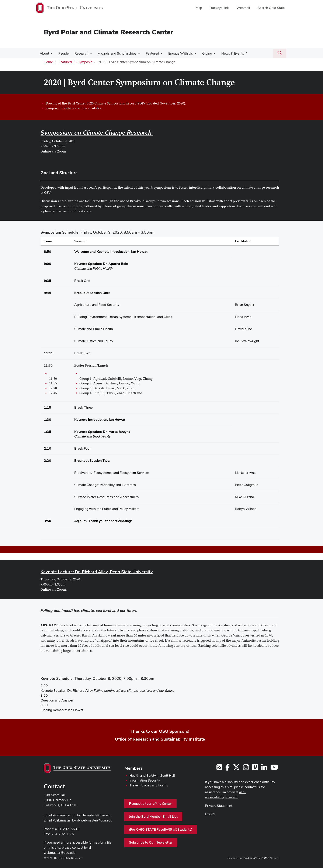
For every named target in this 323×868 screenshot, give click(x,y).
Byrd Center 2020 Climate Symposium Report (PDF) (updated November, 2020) (126, 103)
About (44, 53)
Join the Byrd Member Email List (153, 816)
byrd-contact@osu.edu (94, 815)
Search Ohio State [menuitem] (271, 8)
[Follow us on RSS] (219, 768)
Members (133, 768)
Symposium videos (60, 108)
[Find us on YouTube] (274, 768)
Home (48, 62)
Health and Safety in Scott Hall (152, 776)
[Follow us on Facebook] (228, 768)
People (62, 53)
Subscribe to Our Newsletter (151, 842)
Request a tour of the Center (150, 804)
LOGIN (210, 814)
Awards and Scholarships (114, 53)
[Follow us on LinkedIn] (264, 768)
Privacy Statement (219, 806)
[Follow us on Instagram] (246, 768)
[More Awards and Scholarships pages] (135, 55)
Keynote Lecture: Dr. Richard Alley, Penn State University (97, 572)
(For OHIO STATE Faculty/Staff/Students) (161, 829)
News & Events (226, 53)
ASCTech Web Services (266, 858)
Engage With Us (176, 53)
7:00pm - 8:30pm (53, 584)
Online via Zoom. (54, 590)
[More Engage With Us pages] (190, 55)
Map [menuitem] (199, 8)
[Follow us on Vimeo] (255, 768)
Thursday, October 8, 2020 (60, 579)
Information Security (145, 780)
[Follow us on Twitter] (236, 768)
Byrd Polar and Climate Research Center (108, 32)
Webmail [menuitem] (243, 8)
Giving (202, 53)
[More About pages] (50, 55)
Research (79, 53)
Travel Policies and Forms (149, 785)
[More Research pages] (88, 55)
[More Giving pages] (208, 55)
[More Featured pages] (157, 55)
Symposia (85, 62)
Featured (149, 53)
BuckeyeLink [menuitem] (219, 8)
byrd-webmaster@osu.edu (92, 820)
